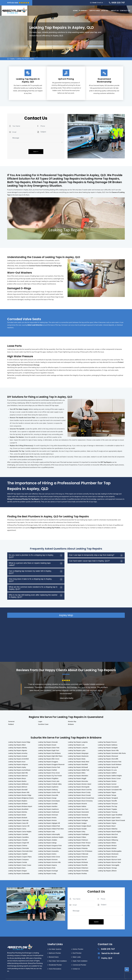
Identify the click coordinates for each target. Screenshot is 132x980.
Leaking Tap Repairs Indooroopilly (49, 828)
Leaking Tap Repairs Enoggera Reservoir (51, 758)
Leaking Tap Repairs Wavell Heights (109, 825)
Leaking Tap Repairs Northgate (78, 814)
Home (75, 11)
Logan (40, 715)
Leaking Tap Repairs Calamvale (18, 814)
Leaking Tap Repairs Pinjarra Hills (79, 839)
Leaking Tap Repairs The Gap (107, 800)
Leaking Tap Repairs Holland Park (49, 820)
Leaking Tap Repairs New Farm (78, 803)
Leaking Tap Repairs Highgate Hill (49, 817)
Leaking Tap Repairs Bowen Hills (19, 786)
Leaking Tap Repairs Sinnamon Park (110, 755)
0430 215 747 (118, 3)
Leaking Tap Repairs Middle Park (79, 764)
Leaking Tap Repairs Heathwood (49, 806)
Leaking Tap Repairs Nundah (77, 823)
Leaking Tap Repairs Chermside (19, 842)
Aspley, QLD (107, 952)
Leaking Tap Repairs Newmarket (78, 806)
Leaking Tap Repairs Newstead (78, 809)
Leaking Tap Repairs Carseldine (18, 831)
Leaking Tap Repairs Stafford (107, 767)
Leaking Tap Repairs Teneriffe (107, 795)
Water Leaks (77, 951)
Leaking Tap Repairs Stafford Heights (110, 769)
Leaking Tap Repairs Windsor (107, 839)
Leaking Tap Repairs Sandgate (108, 741)
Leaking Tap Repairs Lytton (77, 744)
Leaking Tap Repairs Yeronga (107, 862)
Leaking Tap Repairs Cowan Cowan (20, 859)
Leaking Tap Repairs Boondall (18, 783)
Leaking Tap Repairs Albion (17, 739)
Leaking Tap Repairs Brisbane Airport (20, 800)
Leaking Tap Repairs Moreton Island (80, 778)
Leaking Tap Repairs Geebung (48, 783)
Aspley (12, 59)
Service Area (95, 11)
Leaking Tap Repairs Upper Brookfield (110, 809)
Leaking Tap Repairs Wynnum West (109, 856)
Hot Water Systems (55, 943)
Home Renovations (55, 963)
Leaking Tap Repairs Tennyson (108, 797)
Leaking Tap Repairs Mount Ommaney (80, 795)
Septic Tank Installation (80, 955)
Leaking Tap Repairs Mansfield (78, 758)
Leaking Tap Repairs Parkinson (78, 834)
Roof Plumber (77, 947)
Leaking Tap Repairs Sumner (107, 778)
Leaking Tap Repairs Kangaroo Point (50, 839)
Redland (11, 718)
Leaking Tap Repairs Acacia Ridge (19, 736)
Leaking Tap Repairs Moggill (77, 772)
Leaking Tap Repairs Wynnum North (109, 853)
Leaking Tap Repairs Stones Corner (109, 772)
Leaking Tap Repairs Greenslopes (49, 795)
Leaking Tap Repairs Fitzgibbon (48, 772)
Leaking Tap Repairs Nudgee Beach (80, 820)
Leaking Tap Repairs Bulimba (18, 806)
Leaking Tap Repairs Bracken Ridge (20, 789)
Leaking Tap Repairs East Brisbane (49, 747)
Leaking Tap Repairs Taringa (107, 789)
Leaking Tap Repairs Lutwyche (78, 741)
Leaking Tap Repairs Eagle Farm (49, 744)
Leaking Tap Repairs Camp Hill (18, 817)
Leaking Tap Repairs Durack (47, 739)
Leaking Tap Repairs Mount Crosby (79, 786)
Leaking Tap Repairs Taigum (107, 786)
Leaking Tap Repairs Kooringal (48, 865)
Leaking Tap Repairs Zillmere (107, 865)
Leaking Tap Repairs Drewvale (48, 736)
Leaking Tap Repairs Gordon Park (49, 786)
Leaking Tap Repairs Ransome (78, 851)
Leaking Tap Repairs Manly (77, 753)
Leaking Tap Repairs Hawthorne (48, 803)
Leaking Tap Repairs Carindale (18, 828)
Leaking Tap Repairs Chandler (18, 834)
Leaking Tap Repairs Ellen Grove (49, 753)
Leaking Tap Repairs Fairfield (47, 764)
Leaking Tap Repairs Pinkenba (78, 842)
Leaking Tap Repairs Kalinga (47, 837)
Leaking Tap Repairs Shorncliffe (108, 753)
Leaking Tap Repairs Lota (76, 739)
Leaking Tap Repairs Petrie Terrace (79, 837)
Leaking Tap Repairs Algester (18, 744)
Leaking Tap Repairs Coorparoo (18, 853)
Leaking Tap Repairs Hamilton (48, 800)
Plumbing (83, 11)
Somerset (11, 715)
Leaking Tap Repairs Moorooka (78, 775)
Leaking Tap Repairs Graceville (48, 789)
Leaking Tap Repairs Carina (17, 823)
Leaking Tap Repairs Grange (47, 792)
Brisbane (71, 718)
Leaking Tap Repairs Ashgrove (18, 758)
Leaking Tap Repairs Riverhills (78, 859)
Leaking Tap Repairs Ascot (17, 755)
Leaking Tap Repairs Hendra (47, 811)
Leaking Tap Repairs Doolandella (19, 867)
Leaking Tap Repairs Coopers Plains (20, 851)
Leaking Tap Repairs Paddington (78, 828)
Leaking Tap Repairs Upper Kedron (109, 811)
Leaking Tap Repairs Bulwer (17, 809)
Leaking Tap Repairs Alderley (18, 741)
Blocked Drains (54, 951)
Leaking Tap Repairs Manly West (79, 755)
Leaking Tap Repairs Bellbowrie (18, 778)
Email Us (100, 3)
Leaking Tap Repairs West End (108, 828)
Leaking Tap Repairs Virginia (107, 817)
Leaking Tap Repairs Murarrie (77, 797)
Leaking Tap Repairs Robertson (78, 862)
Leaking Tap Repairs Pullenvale (78, 848)
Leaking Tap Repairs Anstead (18, 750)
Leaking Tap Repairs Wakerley (108, 823)
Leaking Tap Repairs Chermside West (20, 845)
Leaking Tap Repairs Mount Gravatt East (81, 792)
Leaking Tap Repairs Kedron (47, 848)
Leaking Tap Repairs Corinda (18, 856)
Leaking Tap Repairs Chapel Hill (19, 837)
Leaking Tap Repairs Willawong (108, 834)
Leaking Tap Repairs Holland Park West (51, 823)
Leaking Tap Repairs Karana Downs (50, 842)
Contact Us (125, 11)
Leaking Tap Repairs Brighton (18, 795)
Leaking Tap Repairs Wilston (107, 837)
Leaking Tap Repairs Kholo (47, 862)
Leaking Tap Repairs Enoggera (48, 755)
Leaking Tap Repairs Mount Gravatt (79, 789)
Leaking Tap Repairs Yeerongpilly (109, 859)
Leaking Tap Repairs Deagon (18, 865)
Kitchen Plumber (78, 943)
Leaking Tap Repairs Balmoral (18, 769)
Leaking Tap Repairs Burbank (18, 811)
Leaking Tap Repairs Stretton (107, 775)
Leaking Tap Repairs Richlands (78, 856)
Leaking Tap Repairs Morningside (79, 781)
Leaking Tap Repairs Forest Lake (49, 775)
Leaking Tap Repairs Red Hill (77, 853)
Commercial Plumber (79, 959)
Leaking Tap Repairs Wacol (107, 820)
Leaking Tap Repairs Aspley (25, 59)
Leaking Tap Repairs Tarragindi (108, 792)
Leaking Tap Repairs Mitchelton (78, 769)
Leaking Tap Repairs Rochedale (78, 865)
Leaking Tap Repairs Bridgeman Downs (21, 792)
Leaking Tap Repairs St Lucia (107, 764)
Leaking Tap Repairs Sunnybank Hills (110, 783)
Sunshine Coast (43, 718)
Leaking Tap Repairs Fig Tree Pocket (50, 769)
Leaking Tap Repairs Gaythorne (48, 781)
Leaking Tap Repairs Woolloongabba (110, 845)
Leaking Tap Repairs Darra (17, 862)
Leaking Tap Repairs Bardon (17, 775)
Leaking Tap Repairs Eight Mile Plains (50, 750)
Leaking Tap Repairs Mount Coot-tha (80, 783)
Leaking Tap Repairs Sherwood (108, 750)
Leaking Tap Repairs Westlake (108, 831)
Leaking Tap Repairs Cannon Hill (19, 820)
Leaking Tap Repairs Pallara (77, 831)
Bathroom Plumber (55, 947)
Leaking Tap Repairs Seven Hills (108, 744)
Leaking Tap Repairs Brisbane (18, 797)
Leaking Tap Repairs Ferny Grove (49, 767)
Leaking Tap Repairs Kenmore (48, 853)
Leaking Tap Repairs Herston (47, 814)
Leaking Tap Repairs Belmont (18, 781)
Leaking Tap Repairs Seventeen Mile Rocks (112, 747)
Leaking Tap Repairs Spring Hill (108, 761)
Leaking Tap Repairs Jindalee (48, 834)
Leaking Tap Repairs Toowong (108, 806)
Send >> (36, 152)
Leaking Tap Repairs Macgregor (78, 747)
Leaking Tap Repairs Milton (77, 767)
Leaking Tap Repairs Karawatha (48, 845)
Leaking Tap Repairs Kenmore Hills (49, 856)
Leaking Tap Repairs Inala (47, 825)
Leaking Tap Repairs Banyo (17, 772)
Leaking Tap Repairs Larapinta (78, 736)
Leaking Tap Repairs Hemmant (48, 809)
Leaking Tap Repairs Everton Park (49, 761)
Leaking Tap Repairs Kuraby (47, 867)
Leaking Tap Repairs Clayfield (18, 848)
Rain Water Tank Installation (58, 955)
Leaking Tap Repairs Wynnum (107, 851)
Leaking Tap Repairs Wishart (107, 842)
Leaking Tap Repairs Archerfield (18, 753)
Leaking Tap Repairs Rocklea (77, 867)
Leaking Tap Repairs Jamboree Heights (51, 831)
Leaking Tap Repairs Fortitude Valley (50, 778)
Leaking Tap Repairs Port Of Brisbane (80, 845)
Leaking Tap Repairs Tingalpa (107, 803)
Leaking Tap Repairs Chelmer (18, 839)
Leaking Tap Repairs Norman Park (79, 811)
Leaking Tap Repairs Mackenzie (78, 750)
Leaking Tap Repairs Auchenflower (19, 764)
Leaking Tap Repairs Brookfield (18, 803)
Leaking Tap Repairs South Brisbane (110, 758)
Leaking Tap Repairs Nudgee (77, 817)
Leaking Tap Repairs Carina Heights (20, 825)
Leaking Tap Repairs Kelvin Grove (49, 851)
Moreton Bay (72, 715)
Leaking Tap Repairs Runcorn (107, 736)
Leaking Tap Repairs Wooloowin (108, 848)
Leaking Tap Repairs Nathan (77, 800)
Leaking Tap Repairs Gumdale (48, 797)
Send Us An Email (110, 947)
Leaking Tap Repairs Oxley (77, 825)
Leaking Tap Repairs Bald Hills (18, 767)
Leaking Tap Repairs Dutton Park (49, 741)
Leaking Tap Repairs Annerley (18, 747)
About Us (115, 11)
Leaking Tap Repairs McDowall (78, 761)
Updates (105, 11)
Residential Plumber (55, 959)
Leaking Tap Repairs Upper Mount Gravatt (111, 814)
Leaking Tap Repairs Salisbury (108, 739)
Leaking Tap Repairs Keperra (47, 859)
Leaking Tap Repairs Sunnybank (108, 781)
